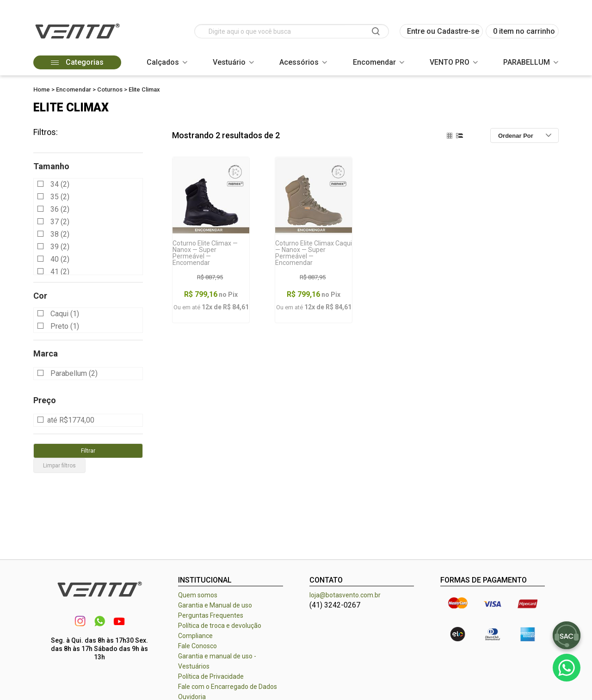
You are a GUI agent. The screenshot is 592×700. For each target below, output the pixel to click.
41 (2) (60, 272)
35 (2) (60, 197)
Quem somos (198, 595)
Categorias (77, 62)
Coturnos (110, 89)
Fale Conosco (197, 646)
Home (42, 89)
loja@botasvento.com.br (345, 595)
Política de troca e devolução (220, 626)
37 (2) (60, 222)
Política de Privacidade (211, 676)
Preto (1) (65, 326)
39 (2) (60, 247)
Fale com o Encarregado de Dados (228, 687)
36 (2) (60, 209)
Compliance (195, 636)
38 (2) (60, 234)
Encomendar (374, 62)
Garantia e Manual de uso (215, 605)
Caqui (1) (65, 314)
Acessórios (299, 62)
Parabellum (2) (74, 374)
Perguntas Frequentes (211, 615)
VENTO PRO (450, 62)
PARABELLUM (527, 62)
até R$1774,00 (71, 420)
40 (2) (60, 259)
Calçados (163, 62)
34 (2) (60, 184)
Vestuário (229, 62)
